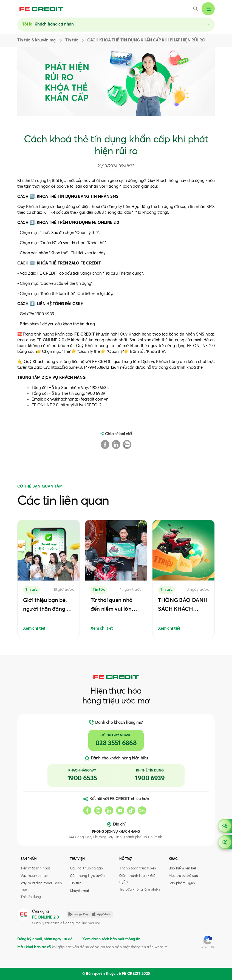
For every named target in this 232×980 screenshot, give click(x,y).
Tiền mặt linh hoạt (35, 868)
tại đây (99, 253)
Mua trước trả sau (183, 876)
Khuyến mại (79, 891)
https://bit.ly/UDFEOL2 (81, 405)
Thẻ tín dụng (31, 897)
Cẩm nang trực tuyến (87, 876)
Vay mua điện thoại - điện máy (41, 886)
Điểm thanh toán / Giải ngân (138, 879)
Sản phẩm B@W (182, 883)
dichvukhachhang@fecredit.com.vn (76, 399)
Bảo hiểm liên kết (182, 868)
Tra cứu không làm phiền (139, 890)
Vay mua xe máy (34, 876)
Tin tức (76, 883)
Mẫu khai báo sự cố (34, 947)
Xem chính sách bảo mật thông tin (111, 939)
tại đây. (107, 294)
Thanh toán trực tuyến (138, 868)
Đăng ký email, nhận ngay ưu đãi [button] (45, 939)
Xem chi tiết (34, 628)
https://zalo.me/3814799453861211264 (85, 368)
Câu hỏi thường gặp (86, 868)
